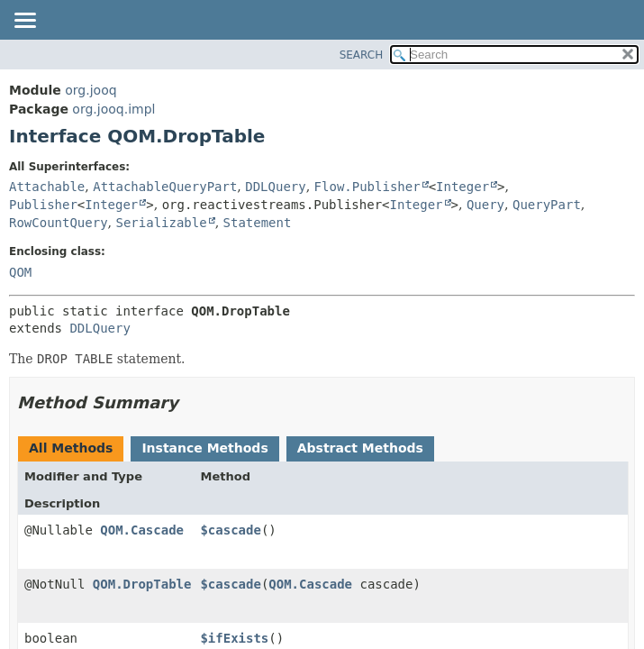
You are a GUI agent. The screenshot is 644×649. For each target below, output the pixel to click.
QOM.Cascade (142, 530)
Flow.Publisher (367, 187)
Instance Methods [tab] (204, 448)
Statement (258, 223)
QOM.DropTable (142, 584)
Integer (463, 187)
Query (485, 205)
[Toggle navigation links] (24, 22)
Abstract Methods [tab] (360, 448)
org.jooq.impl (113, 109)
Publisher (43, 205)
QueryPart (547, 205)
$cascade (230, 530)
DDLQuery (275, 187)
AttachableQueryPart (165, 187)
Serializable (161, 223)
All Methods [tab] (71, 448)
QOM (20, 272)
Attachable (47, 187)
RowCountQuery (59, 223)
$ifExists (234, 638)
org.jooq (91, 90)
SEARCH (362, 55)
